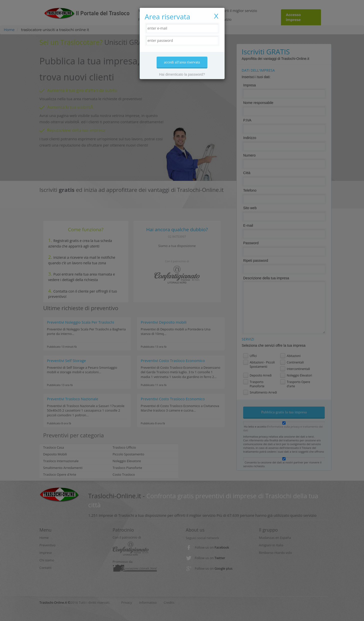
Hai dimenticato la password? (182, 74)
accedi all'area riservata (182, 62)
